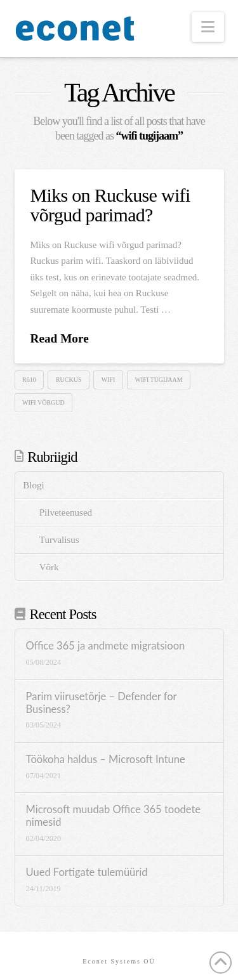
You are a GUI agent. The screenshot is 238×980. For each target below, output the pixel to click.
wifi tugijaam (159, 380)
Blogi (33, 485)
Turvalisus (59, 540)
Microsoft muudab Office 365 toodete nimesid (113, 816)
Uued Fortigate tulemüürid (87, 872)
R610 (29, 380)
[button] (208, 27)
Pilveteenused (66, 513)
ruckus (69, 380)
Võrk (49, 567)
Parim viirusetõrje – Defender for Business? (102, 703)
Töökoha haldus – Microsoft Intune (106, 760)
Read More (60, 338)
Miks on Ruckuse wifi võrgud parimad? (110, 205)
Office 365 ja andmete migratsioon (106, 646)
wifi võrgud (43, 402)
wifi (109, 380)
